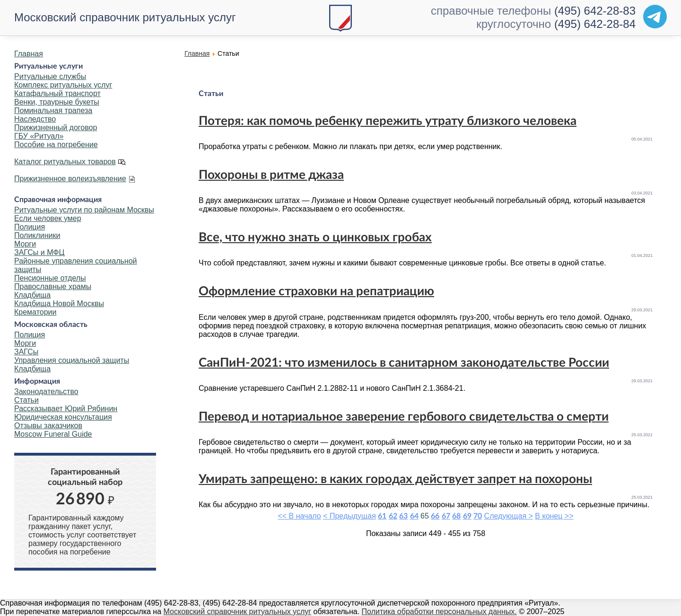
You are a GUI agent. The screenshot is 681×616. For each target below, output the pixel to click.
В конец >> (554, 516)
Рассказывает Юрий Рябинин (66, 409)
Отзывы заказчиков (48, 426)
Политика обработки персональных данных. (439, 612)
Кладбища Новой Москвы (59, 304)
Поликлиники (37, 235)
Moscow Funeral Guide (53, 434)
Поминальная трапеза (53, 110)
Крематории (35, 312)
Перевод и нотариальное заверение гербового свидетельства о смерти (404, 417)
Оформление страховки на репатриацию (316, 291)
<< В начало (299, 516)
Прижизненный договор (56, 128)
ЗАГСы (26, 352)
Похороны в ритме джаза (271, 175)
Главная (29, 54)
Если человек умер (48, 218)
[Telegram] (655, 17)
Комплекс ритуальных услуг (63, 85)
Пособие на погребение (56, 145)
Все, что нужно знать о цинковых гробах (315, 238)
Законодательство (46, 392)
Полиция (30, 227)
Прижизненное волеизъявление (70, 179)
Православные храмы (53, 286)
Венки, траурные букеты (57, 102)
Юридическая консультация (63, 417)
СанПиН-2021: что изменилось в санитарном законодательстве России (404, 363)
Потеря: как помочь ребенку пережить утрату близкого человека (388, 121)
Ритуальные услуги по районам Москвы (84, 210)
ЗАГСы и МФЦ (39, 252)
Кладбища (32, 295)
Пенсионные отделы (50, 278)
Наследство (35, 119)
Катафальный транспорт (57, 93)
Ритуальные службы (50, 76)
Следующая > (509, 516)
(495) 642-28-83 (595, 11)
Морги (25, 244)
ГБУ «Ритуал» (39, 136)
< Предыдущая (349, 516)
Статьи (26, 400)
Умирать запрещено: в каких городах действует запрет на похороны (395, 479)
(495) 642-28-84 (595, 24)
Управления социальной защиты (72, 360)
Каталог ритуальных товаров (65, 162)
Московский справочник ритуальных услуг (125, 17)
